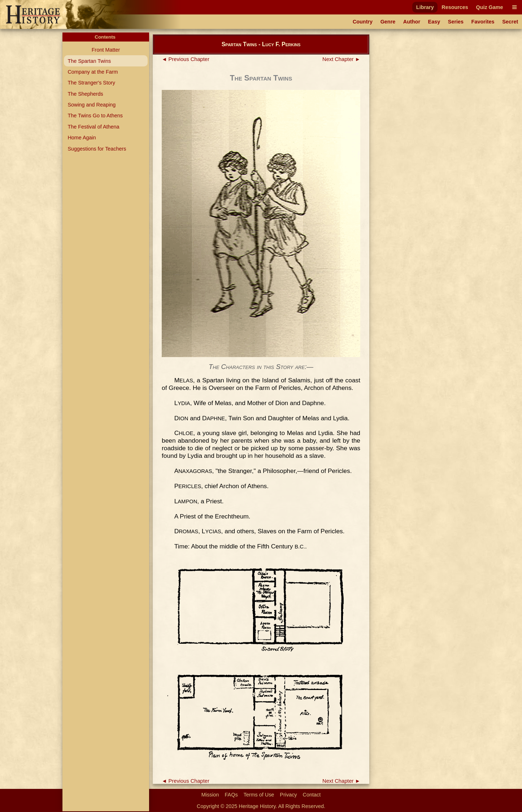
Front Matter (106, 50)
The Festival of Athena (93, 127)
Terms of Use (259, 795)
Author (412, 22)
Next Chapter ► (341, 59)
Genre (388, 22)
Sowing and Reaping (92, 105)
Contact (312, 795)
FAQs (231, 795)
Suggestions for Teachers (97, 149)
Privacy (288, 795)
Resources (455, 7)
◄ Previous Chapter (186, 59)
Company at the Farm (93, 72)
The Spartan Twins (89, 61)
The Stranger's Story (91, 83)
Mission (210, 795)
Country (363, 22)
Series (456, 22)
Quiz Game (489, 7)
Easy (434, 22)
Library (425, 7)
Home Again (82, 138)
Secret (510, 22)
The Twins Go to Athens (95, 116)
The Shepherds (85, 94)
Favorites (483, 22)
